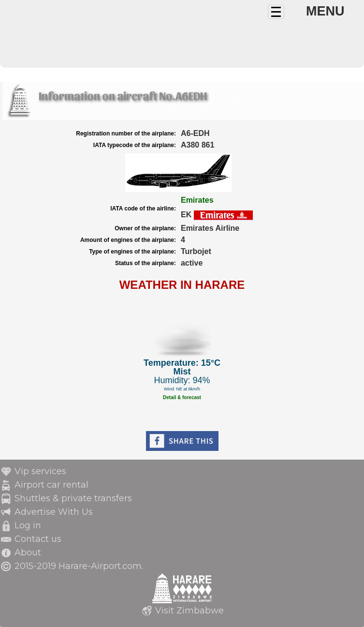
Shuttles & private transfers (73, 498)
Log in (28, 525)
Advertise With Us (54, 512)
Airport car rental (51, 485)
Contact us (38, 539)
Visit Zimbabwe (189, 611)
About (28, 552)
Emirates (197, 200)
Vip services (40, 471)
